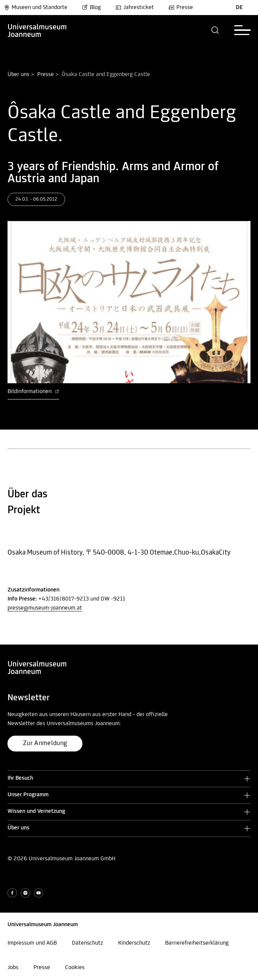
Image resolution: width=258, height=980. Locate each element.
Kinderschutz (134, 943)
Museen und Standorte (36, 8)
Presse (181, 8)
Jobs (13, 968)
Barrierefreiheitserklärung (197, 943)
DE (239, 8)
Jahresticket (135, 8)
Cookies (75, 968)
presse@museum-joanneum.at (45, 608)
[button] (215, 30)
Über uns (18, 75)
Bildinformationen (33, 392)
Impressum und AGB (32, 943)
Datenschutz (87, 943)
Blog (91, 8)
